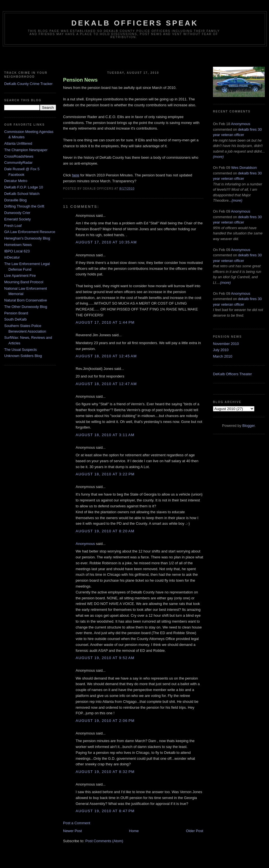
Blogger (249, 426)
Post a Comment (77, 823)
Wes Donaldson (244, 168)
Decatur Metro (16, 181)
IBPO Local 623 (17, 251)
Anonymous (85, 544)
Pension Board (16, 313)
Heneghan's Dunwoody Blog (27, 238)
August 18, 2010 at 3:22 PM (105, 474)
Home (134, 831)
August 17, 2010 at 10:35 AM (106, 242)
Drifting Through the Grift (24, 206)
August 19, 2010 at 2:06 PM (105, 721)
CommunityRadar (18, 163)
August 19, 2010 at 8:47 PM (105, 811)
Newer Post (72, 831)
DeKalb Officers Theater (232, 374)
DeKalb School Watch (22, 194)
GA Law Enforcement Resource (30, 232)
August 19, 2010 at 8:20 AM (105, 531)
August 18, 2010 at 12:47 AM (106, 384)
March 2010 (223, 356)
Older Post (195, 831)
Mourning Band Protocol (24, 282)
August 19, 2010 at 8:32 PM (105, 772)
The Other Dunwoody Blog (26, 307)
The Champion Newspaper (26, 150)
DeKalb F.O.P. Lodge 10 (24, 187)
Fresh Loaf (13, 226)
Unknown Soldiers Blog (23, 356)
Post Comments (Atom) (104, 841)
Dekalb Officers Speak (135, 23)
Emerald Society (18, 219)
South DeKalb (15, 319)
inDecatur (12, 257)
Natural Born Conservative (25, 300)
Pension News (80, 80)
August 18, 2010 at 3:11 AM (105, 435)
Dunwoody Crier (17, 213)
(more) (218, 157)
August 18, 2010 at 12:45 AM (106, 356)
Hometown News (18, 245)
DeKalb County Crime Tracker (28, 84)
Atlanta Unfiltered (18, 143)
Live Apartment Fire (20, 276)
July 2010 (221, 350)
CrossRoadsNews (19, 156)
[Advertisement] (134, 57)
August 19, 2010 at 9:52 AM (105, 658)
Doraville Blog (15, 200)
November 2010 (226, 344)
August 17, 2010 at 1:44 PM (105, 322)
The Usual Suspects (20, 350)
